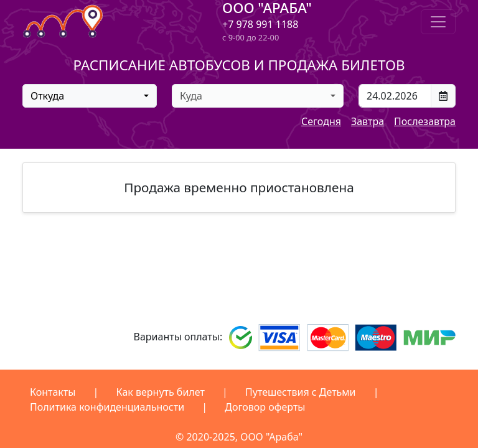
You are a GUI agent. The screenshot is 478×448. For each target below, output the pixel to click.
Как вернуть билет (161, 392)
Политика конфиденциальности (107, 407)
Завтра (368, 121)
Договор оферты (265, 407)
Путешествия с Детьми (301, 392)
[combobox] (90, 96)
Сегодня (321, 121)
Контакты (53, 392)
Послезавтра (425, 121)
